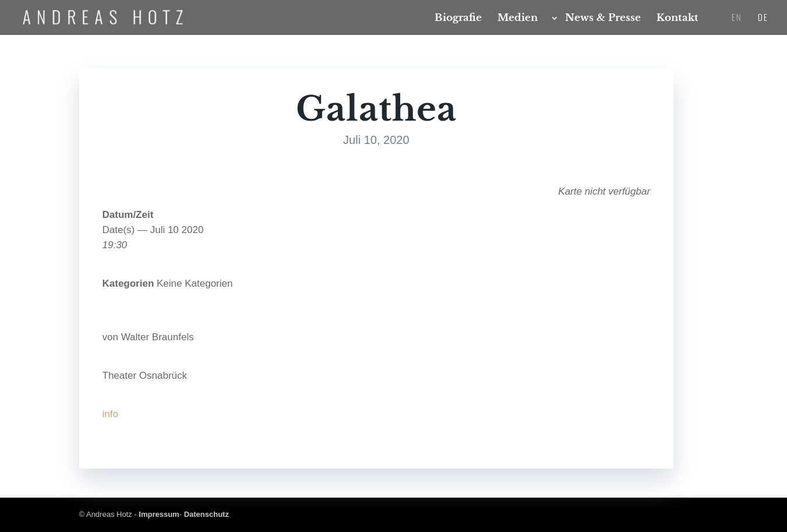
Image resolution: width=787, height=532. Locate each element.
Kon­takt (677, 19)
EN (737, 18)
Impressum (159, 514)
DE (763, 18)
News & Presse (603, 19)
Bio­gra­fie (458, 19)
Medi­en (518, 19)
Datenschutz (207, 514)
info (110, 414)
